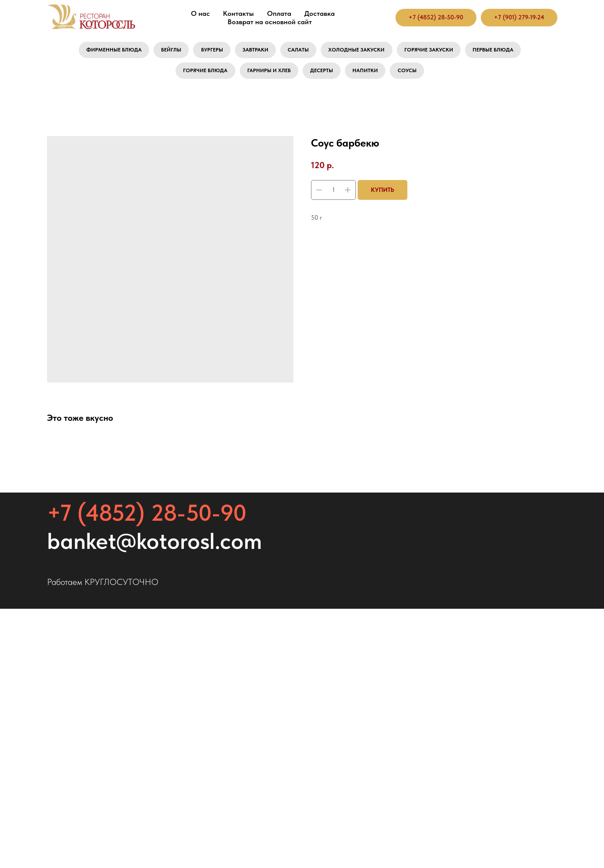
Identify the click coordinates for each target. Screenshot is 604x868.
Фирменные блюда (90, 51)
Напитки (374, 75)
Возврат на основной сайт (270, 22)
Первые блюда (517, 51)
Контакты (238, 13)
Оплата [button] (279, 13)
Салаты (298, 51)
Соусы (420, 75)
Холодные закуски (363, 51)
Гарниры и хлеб (266, 75)
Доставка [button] (320, 13)
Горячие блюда (194, 75)
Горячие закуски (444, 51)
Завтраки (249, 51)
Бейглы (155, 51)
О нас (200, 13)
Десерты (325, 75)
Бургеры (200, 51)
